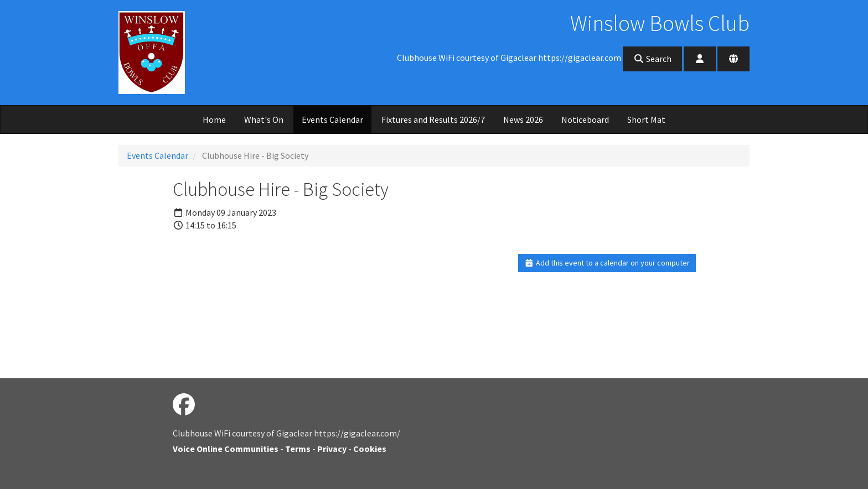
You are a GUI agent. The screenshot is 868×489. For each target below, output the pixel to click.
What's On (264, 119)
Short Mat (646, 119)
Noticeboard (585, 119)
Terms (298, 449)
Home (214, 119)
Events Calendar (332, 119)
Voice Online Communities (226, 449)
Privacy (332, 449)
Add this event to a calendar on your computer (607, 263)
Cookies (370, 449)
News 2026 (523, 119)
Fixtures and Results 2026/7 (433, 119)
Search (652, 59)
